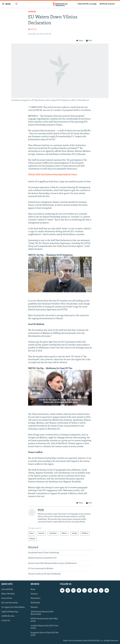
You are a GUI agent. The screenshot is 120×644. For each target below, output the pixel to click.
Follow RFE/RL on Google (87, 4)
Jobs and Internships (10, 603)
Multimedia (35, 603)
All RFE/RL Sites (8, 616)
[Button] (80, 41)
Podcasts (34, 607)
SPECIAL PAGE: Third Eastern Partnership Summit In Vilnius (52, 175)
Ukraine (32, 12)
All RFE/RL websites (107, 4)
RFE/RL (34, 29)
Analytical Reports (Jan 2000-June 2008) (44, 627)
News (33, 589)
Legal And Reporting (10, 612)
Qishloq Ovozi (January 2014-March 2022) (42, 613)
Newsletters (36, 598)
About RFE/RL (7, 589)
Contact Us (6, 621)
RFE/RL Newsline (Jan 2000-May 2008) (44, 620)
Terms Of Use (7, 598)
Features (34, 594)
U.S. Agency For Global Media (13, 607)
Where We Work (8, 594)
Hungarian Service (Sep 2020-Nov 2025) (45, 634)
